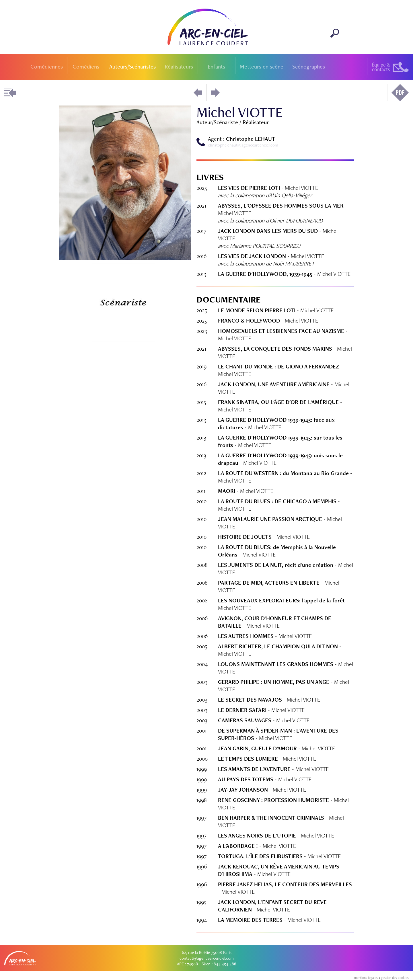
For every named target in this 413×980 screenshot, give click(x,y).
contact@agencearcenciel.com (207, 958)
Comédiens (86, 67)
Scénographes (309, 67)
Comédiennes (47, 67)
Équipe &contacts (381, 67)
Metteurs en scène (262, 67)
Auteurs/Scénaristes (133, 67)
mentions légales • (368, 978)
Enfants (216, 67)
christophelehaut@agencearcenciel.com (243, 145)
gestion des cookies (395, 978)
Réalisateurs (179, 67)
